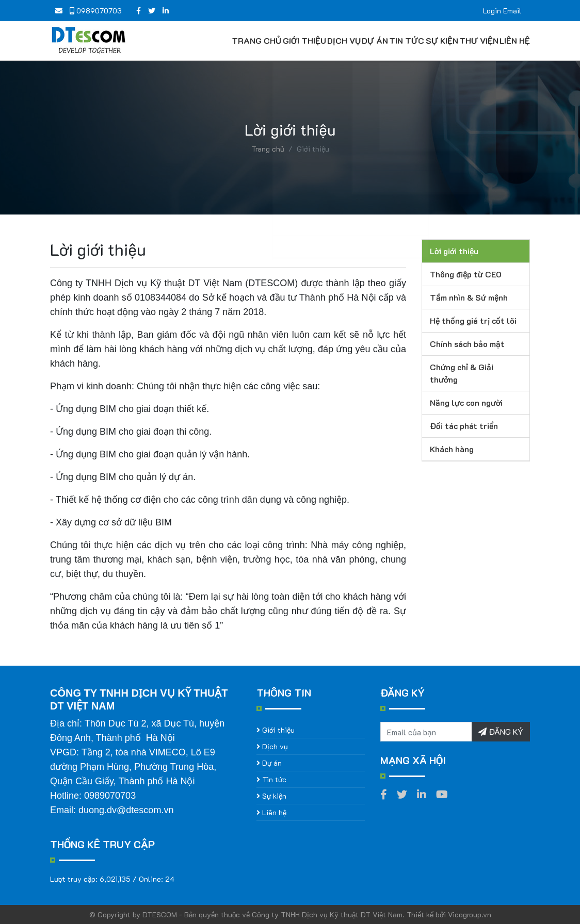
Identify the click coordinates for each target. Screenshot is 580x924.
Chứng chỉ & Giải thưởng (462, 373)
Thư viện (478, 40)
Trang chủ (256, 40)
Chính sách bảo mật (467, 344)
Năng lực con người (466, 402)
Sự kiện (441, 40)
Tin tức (406, 40)
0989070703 (96, 11)
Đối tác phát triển (464, 426)
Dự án (374, 40)
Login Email (502, 11)
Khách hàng (452, 449)
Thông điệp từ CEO (466, 274)
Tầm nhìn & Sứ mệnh (469, 297)
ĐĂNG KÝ (501, 731)
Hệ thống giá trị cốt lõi (473, 320)
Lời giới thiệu (454, 251)
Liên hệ (514, 40)
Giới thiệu (303, 40)
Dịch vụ (343, 40)
